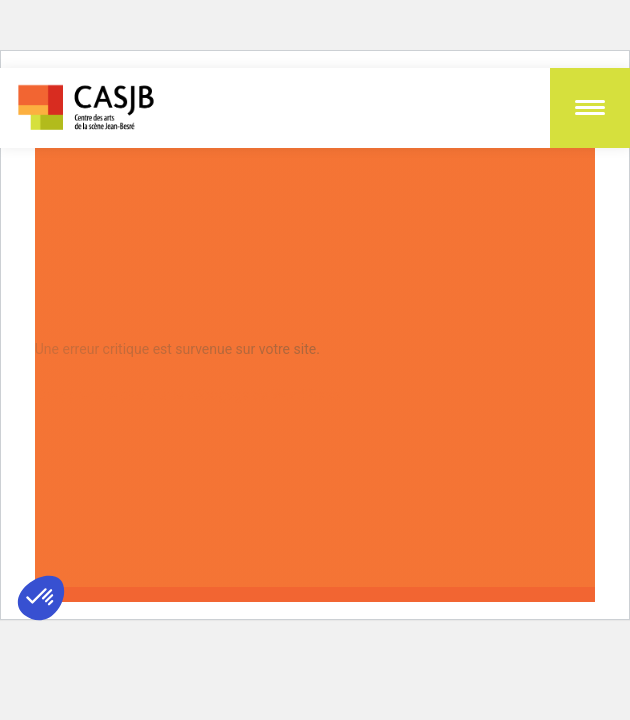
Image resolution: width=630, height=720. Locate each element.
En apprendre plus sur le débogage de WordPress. (189, 395)
